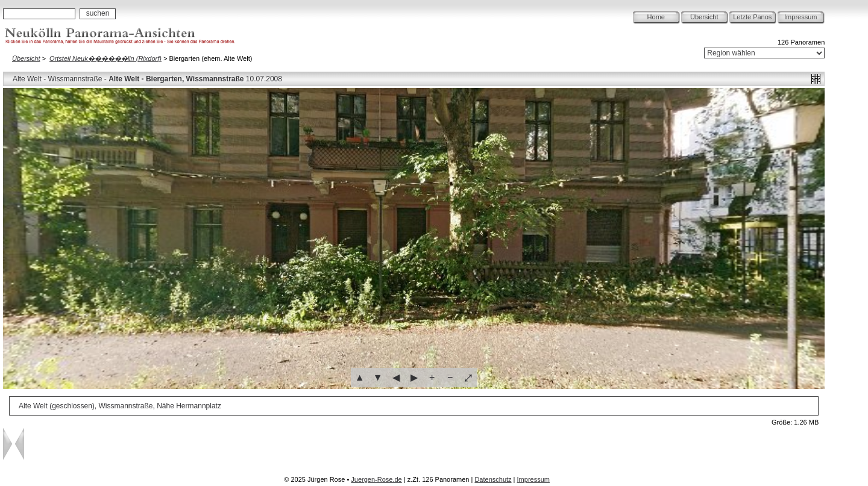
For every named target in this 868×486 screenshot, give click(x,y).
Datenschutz (493, 479)
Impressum (800, 17)
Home (656, 17)
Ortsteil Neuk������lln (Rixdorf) (105, 58)
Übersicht (704, 17)
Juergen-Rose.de (376, 479)
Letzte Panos (752, 17)
